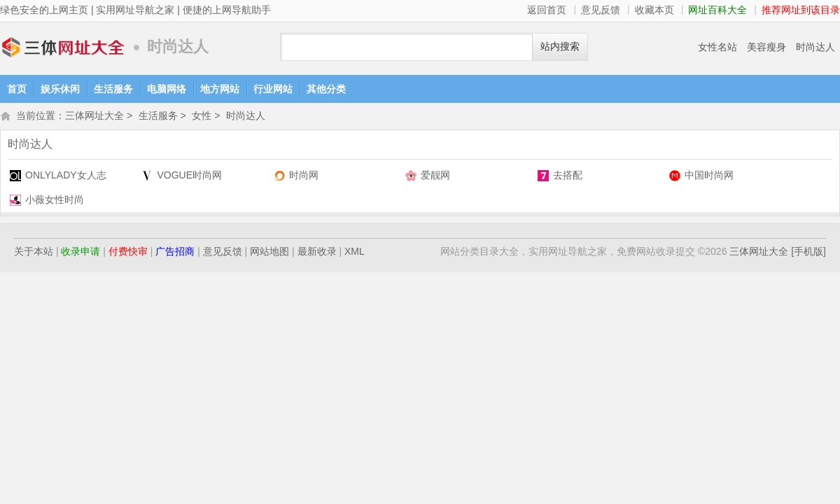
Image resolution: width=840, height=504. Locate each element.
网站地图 (269, 253)
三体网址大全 (63, 47)
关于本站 (34, 253)
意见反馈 (601, 10)
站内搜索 (560, 47)
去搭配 (568, 176)
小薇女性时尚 (55, 201)
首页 (17, 89)
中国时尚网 (709, 176)
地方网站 (220, 89)
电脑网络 (167, 89)
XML (355, 253)
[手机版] (808, 253)
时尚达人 (815, 47)
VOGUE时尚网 (189, 176)
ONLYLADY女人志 (66, 176)
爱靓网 (435, 176)
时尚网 (304, 176)
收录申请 (80, 253)
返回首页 (547, 10)
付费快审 (128, 253)
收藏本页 (654, 10)
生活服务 (113, 89)
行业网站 (273, 89)
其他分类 (326, 89)
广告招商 (175, 253)
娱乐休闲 (60, 89)
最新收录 (317, 253)
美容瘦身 (766, 47)
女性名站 (717, 47)
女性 (202, 117)
